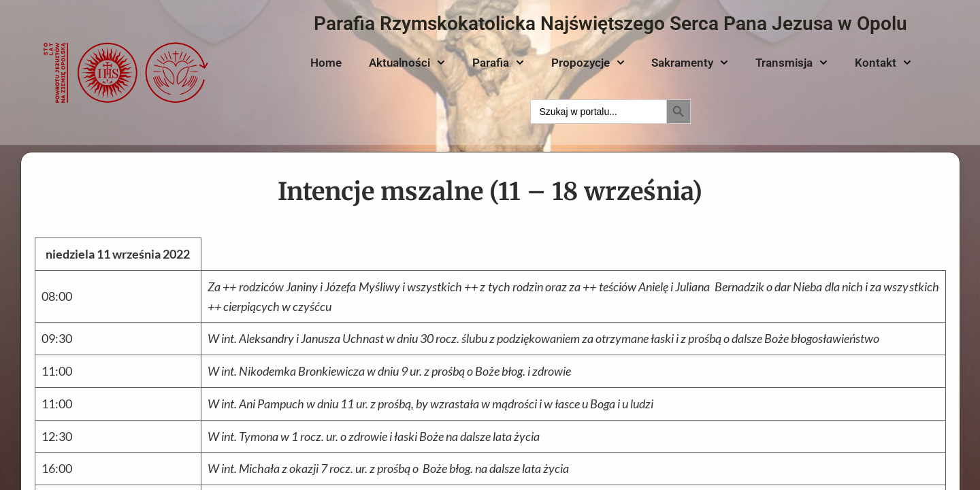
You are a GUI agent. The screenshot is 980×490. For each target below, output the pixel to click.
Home (326, 63)
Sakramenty (690, 63)
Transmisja (791, 63)
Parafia (498, 63)
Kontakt (883, 63)
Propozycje (588, 63)
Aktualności (407, 63)
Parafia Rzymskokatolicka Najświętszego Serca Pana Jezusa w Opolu (610, 23)
